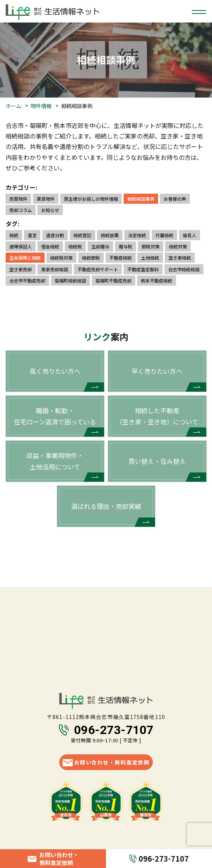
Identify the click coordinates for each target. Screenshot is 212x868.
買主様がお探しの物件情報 (91, 199)
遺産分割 (55, 235)
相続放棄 (110, 235)
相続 (14, 235)
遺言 (32, 235)
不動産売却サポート (98, 269)
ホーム (13, 106)
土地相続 (150, 258)
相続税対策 (61, 258)
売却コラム (21, 210)
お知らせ (50, 210)
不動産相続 (121, 258)
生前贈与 (100, 246)
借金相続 (50, 246)
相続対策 (178, 246)
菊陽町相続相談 (70, 281)
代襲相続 (164, 235)
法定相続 (137, 235)
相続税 (75, 246)
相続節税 (91, 258)
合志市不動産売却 (27, 281)
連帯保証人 (21, 246)
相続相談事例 (141, 199)
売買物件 (18, 199)
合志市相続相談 (184, 269)
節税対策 (151, 246)
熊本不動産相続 (157, 281)
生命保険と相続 (25, 258)
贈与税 (125, 246)
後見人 (190, 235)
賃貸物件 (46, 199)
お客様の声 (175, 199)
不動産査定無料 (143, 269)
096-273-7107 (114, 730)
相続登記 (82, 235)
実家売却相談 (55, 269)
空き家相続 (180, 258)
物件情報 (41, 106)
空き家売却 (21, 269)
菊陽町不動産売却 (113, 281)
